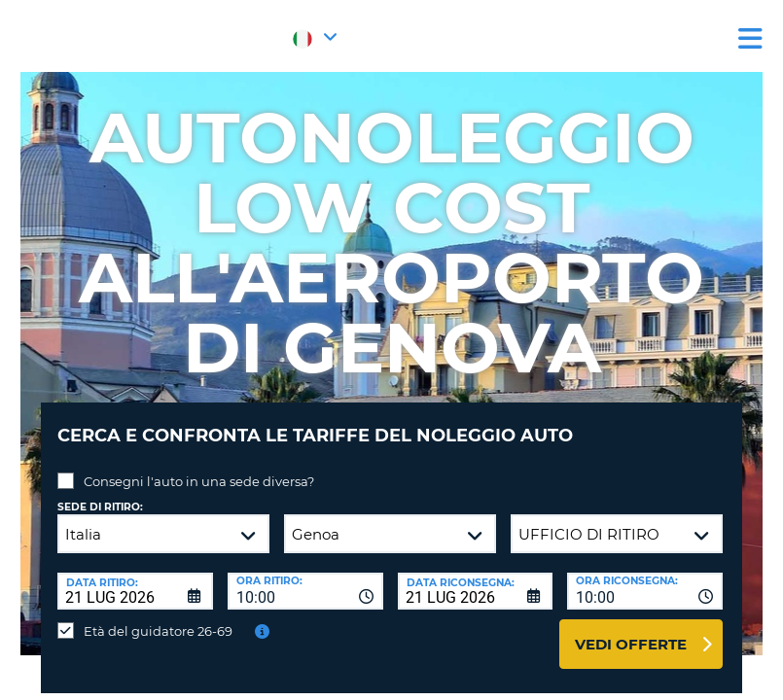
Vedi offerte (631, 630)
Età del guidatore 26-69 (158, 616)
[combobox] (305, 577)
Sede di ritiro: (100, 492)
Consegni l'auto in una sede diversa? (199, 467)
